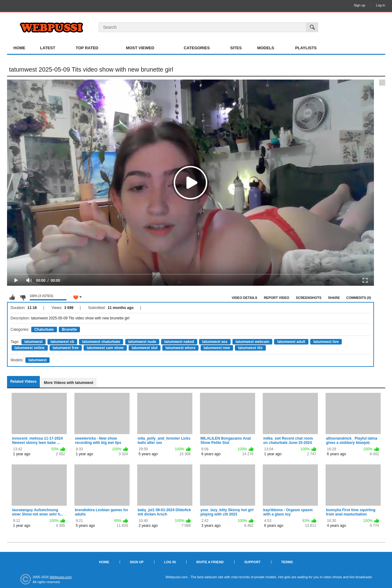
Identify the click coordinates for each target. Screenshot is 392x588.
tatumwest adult (291, 342)
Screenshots (309, 298)
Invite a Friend (210, 562)
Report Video (276, 298)
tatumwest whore (180, 348)
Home (19, 48)
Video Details (245, 298)
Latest (48, 48)
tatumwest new (217, 348)
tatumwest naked (179, 342)
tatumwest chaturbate (101, 342)
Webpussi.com (61, 577)
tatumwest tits (250, 348)
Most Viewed (140, 48)
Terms (287, 562)
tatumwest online (30, 348)
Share (334, 298)
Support (253, 562)
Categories (197, 48)
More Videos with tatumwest (68, 383)
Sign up (359, 5)
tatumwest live (326, 342)
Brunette (69, 329)
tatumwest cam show (105, 348)
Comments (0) (359, 298)
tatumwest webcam (252, 342)
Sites (236, 48)
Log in (381, 5)
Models (266, 48)
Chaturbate (44, 329)
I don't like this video (23, 297)
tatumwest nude (142, 342)
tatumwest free (66, 348)
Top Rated (87, 48)
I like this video (12, 297)
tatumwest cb (62, 342)
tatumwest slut (145, 348)
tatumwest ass (215, 342)
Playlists (306, 48)
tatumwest (34, 342)
